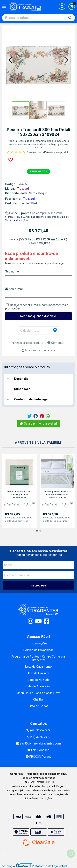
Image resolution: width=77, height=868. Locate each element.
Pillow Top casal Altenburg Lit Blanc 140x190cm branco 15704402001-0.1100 (58, 494)
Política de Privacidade (38, 650)
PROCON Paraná (38, 757)
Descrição (21, 379)
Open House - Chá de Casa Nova (39, 693)
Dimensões (22, 389)
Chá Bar (38, 700)
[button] (10, 60)
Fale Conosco (38, 750)
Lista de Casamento (38, 667)
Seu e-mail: (14, 289)
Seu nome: (12, 272)
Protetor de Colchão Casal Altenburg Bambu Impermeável (20, 494)
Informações (38, 643)
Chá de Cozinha (39, 673)
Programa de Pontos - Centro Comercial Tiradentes (38, 658)
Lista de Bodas (38, 706)
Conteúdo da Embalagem (32, 399)
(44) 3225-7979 (38, 730)
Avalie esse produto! (57, 152)
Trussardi (29, 199)
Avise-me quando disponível (39, 316)
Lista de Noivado (39, 680)
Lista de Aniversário (38, 686)
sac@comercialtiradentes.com (38, 744)
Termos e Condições (17, 220)
